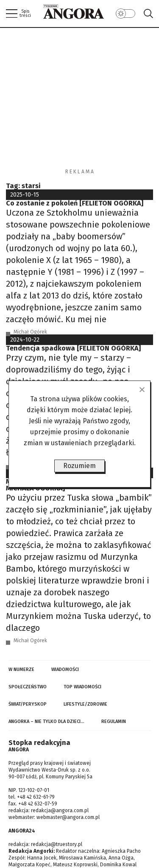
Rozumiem (79, 466)
